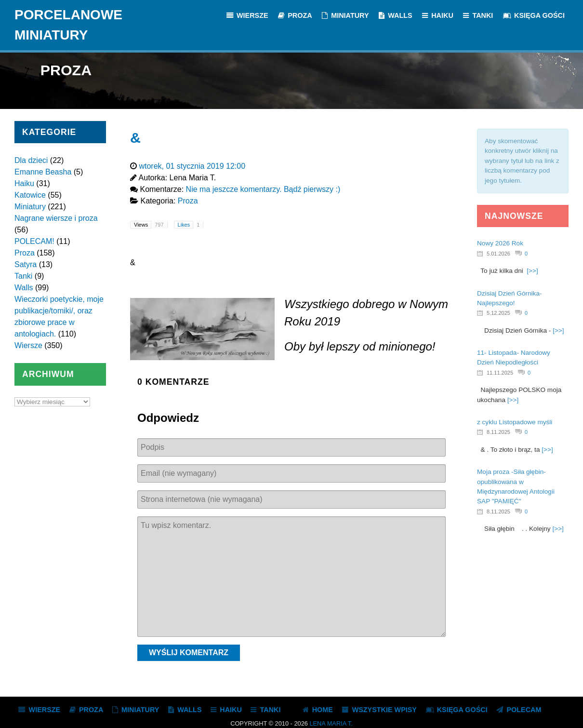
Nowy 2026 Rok (500, 243)
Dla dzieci (31, 160)
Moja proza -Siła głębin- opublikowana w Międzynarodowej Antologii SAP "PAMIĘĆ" (516, 486)
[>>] (532, 271)
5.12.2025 (498, 313)
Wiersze (28, 345)
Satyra (26, 264)
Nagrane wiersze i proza (56, 218)
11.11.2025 (500, 373)
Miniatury (30, 207)
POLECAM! (34, 241)
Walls (24, 288)
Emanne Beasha (43, 172)
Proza (25, 253)
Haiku (24, 183)
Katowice (30, 195)
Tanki (23, 276)
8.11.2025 (498, 432)
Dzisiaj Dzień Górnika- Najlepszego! (509, 298)
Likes (191, 225)
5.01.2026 (498, 254)
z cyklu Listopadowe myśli (515, 422)
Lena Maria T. (331, 723)
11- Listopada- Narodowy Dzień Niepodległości (514, 357)
